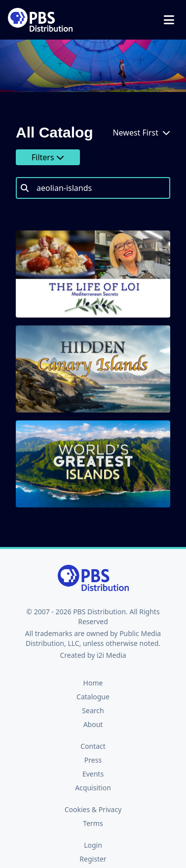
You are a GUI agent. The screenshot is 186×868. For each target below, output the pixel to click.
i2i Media (112, 655)
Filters (48, 157)
